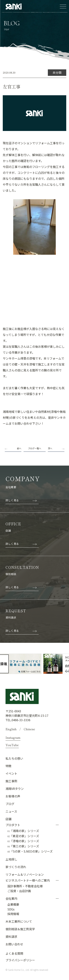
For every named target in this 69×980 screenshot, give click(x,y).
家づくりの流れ (16, 867)
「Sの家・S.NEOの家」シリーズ (30, 851)
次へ (50, 448)
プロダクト (13, 825)
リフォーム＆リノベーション (25, 874)
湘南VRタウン (15, 789)
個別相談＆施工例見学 (20, 929)
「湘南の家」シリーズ (23, 831)
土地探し (11, 859)
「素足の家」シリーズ (23, 836)
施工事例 (11, 781)
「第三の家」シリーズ (23, 846)
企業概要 (13, 904)
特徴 (8, 766)
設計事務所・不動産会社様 (25, 886)
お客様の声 (13, 796)
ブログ (10, 804)
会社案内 (11, 898)
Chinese (29, 729)
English (11, 729)
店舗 (8, 819)
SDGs (11, 909)
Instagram (13, 737)
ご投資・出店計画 (19, 891)
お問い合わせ (14, 944)
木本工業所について (19, 921)
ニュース (11, 811)
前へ (19, 448)
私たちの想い (14, 758)
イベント (11, 773)
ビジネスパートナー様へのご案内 (28, 880)
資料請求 (11, 937)
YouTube (12, 745)
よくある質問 (14, 953)
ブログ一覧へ (35, 448)
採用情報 (13, 914)
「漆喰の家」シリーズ (23, 841)
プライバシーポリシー (20, 960)
